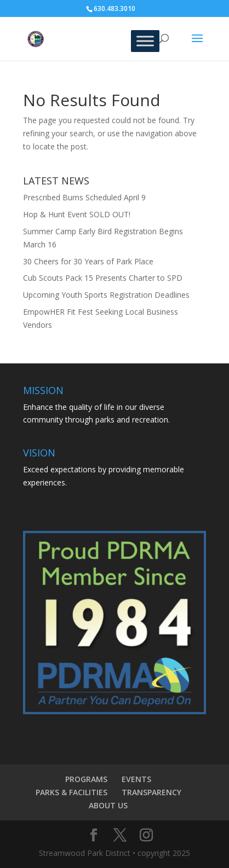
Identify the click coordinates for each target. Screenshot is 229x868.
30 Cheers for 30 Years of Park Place (88, 261)
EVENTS (136, 779)
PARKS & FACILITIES (71, 792)
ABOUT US (108, 805)
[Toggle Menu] (145, 41)
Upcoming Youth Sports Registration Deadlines (106, 295)
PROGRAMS (86, 779)
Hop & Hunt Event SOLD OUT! (77, 214)
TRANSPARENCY (151, 792)
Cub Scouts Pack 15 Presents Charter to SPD (103, 278)
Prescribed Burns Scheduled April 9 (84, 197)
